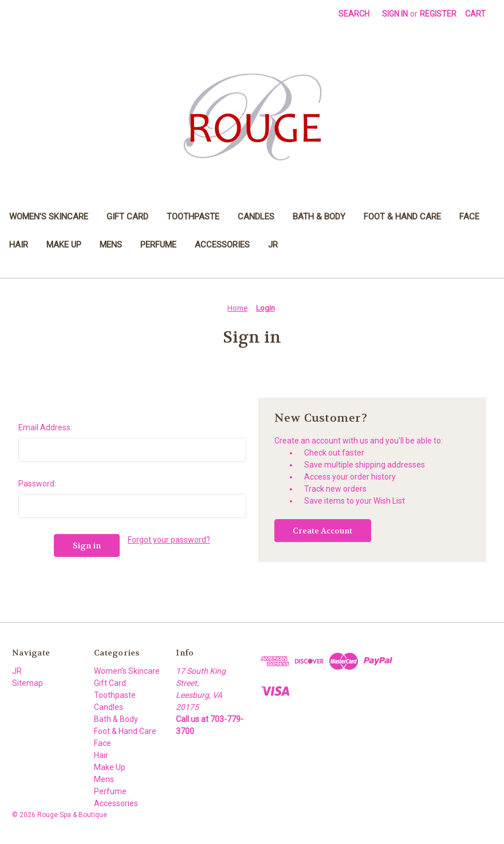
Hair (19, 245)
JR (273, 245)
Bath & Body (319, 217)
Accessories (222, 245)
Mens (111, 245)
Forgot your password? (169, 540)
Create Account (322, 531)
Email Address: (45, 427)
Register (438, 14)
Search (354, 14)
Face (469, 217)
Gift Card (127, 217)
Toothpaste (193, 217)
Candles (256, 217)
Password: (37, 484)
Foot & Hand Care (402, 217)
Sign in (395, 14)
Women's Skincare (49, 217)
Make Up (64, 245)
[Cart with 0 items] (475, 14)
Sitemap (27, 683)
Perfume (158, 245)
